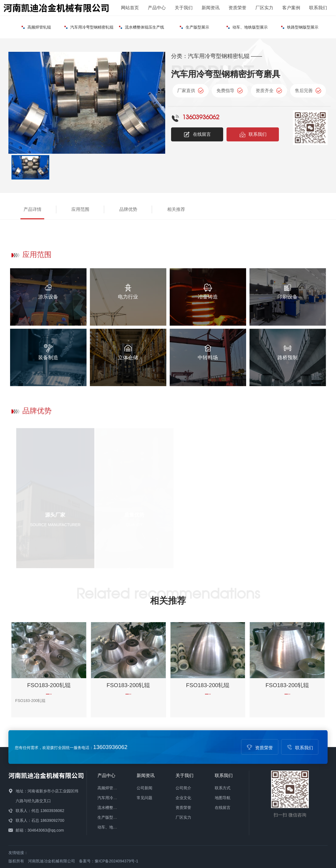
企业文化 (183, 798)
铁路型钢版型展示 (300, 27)
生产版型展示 (194, 27)
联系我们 (318, 8)
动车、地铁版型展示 (247, 27)
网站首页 (130, 8)
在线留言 (197, 134)
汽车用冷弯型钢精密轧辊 (89, 27)
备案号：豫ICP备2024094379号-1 (109, 861)
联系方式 (223, 788)
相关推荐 (176, 209)
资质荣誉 (237, 8)
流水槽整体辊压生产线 (142, 27)
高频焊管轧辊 (36, 27)
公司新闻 (144, 788)
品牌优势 (128, 209)
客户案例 (291, 8)
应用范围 (80, 209)
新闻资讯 (211, 8)
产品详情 (32, 209)
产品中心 (157, 8)
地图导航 (223, 798)
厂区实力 (264, 8)
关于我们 (184, 8)
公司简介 (183, 788)
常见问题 (144, 798)
